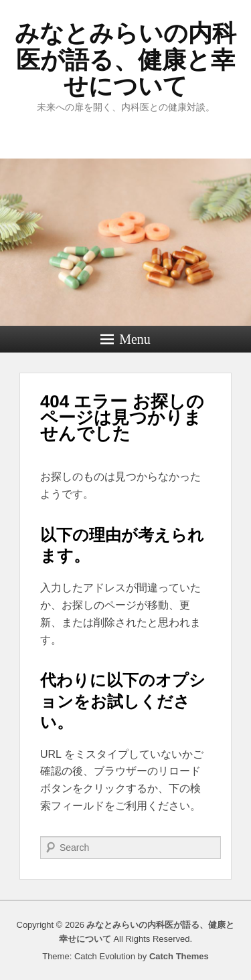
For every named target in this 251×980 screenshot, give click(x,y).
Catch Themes (179, 956)
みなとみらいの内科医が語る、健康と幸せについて (125, 60)
